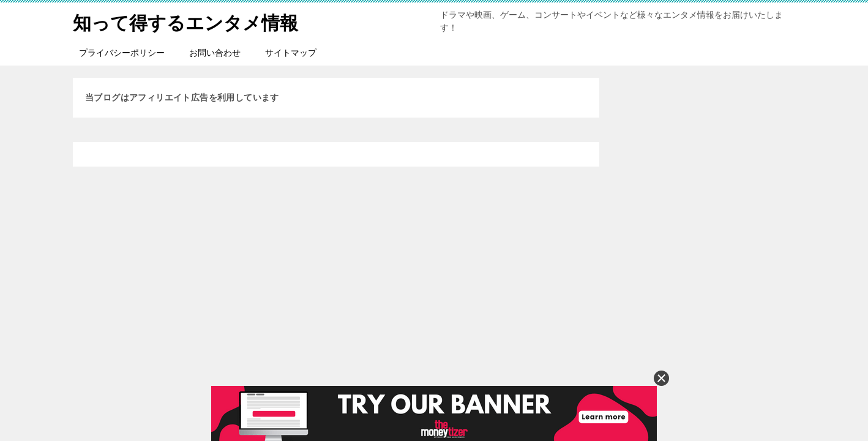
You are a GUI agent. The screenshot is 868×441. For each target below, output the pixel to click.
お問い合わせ (215, 53)
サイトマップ (291, 53)
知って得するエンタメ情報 (185, 21)
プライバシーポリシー (122, 53)
